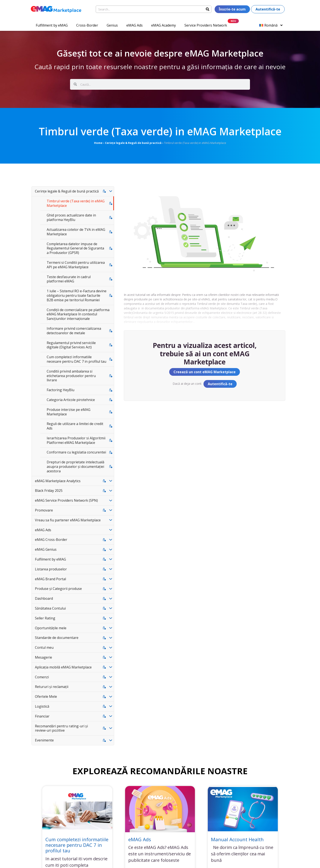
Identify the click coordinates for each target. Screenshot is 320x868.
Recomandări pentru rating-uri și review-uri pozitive (61, 728)
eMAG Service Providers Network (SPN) (66, 500)
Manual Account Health (237, 839)
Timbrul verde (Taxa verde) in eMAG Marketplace (76, 203)
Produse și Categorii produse (58, 589)
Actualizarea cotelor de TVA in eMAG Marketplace (76, 232)
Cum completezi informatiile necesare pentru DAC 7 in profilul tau (76, 359)
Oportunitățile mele (51, 628)
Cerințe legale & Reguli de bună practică (133, 143)
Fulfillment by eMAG (52, 25)
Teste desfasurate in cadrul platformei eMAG (69, 279)
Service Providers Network (206, 25)
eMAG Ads (135, 25)
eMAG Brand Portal (50, 579)
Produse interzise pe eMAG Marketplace (69, 412)
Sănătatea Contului (50, 608)
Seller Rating (45, 618)
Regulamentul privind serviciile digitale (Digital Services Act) (71, 345)
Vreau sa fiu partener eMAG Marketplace (68, 520)
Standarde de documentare (57, 638)
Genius (112, 25)
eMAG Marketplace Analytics (58, 481)
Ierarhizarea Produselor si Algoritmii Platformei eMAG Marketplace (76, 440)
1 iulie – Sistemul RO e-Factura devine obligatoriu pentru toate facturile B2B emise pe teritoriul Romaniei (77, 295)
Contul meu (44, 647)
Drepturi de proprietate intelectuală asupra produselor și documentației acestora (76, 467)
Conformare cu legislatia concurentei (76, 452)
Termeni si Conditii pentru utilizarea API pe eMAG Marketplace (76, 265)
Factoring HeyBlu (61, 390)
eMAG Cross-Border (51, 540)
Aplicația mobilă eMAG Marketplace (63, 667)
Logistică (42, 706)
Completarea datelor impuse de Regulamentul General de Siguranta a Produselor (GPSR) (75, 248)
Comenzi (42, 677)
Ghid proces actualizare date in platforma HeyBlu (71, 217)
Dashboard (44, 598)
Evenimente (44, 740)
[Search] (208, 9)
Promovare (44, 510)
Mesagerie (43, 657)
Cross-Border (87, 25)
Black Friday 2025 (49, 491)
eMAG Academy (164, 25)
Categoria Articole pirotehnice (71, 400)
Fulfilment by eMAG (50, 559)
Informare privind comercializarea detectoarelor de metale (74, 331)
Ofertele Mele (46, 696)
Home (98, 143)
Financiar (42, 716)
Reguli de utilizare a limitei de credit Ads (75, 426)
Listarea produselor (51, 569)
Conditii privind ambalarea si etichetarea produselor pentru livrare (71, 376)
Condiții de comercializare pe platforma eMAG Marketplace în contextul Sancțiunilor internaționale (78, 314)
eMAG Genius (46, 549)
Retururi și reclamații (52, 687)
